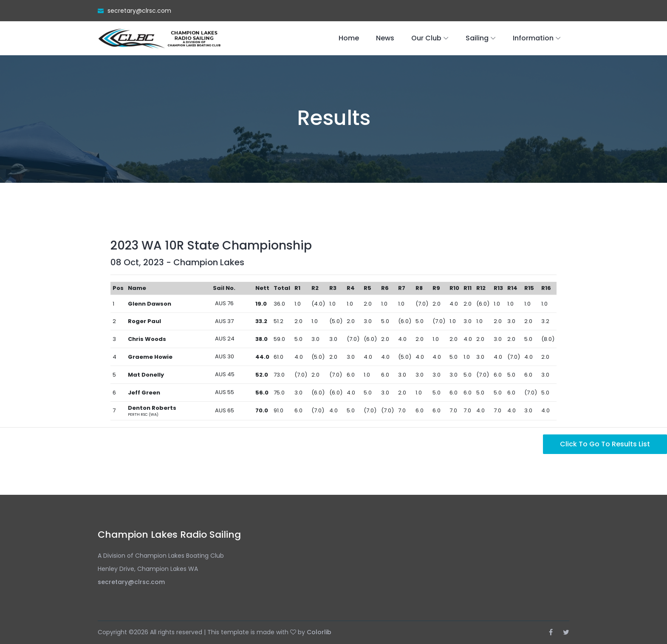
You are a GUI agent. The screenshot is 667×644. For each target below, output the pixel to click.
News (385, 38)
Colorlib (319, 632)
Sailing (477, 38)
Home (349, 38)
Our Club (426, 38)
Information (533, 38)
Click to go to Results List (605, 444)
